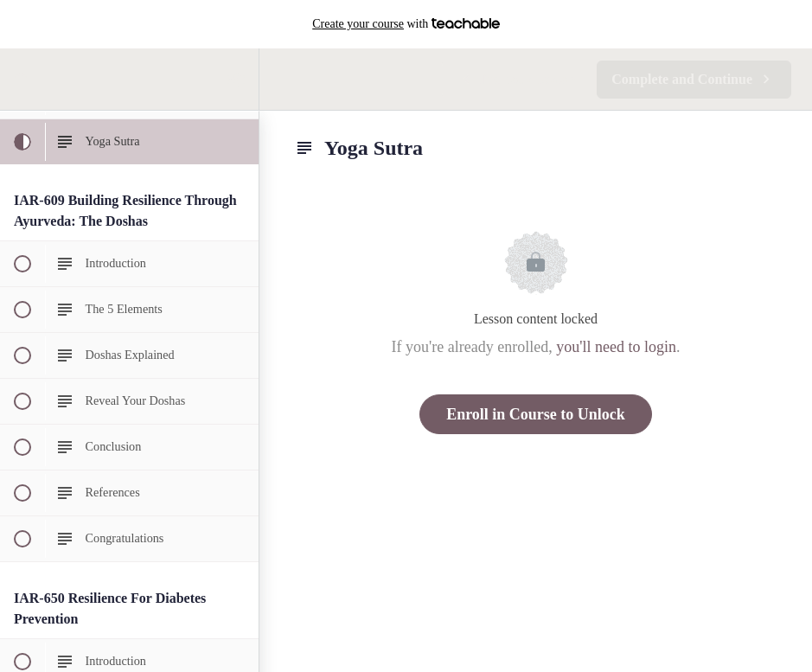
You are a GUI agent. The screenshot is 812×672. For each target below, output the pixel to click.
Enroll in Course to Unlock (536, 414)
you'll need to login (616, 347)
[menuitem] (237, 79)
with (406, 24)
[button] (22, 79)
